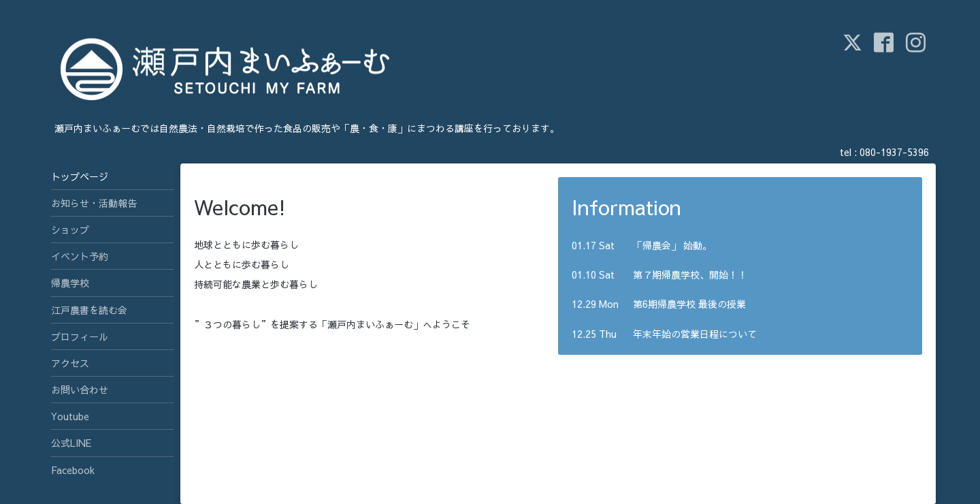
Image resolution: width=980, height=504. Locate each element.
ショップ (70, 230)
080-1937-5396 (894, 152)
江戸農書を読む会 (89, 310)
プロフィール (80, 336)
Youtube (70, 416)
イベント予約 (80, 256)
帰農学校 (70, 283)
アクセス (70, 363)
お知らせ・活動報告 (94, 203)
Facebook (73, 470)
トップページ (80, 176)
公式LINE (71, 443)
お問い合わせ (80, 390)
